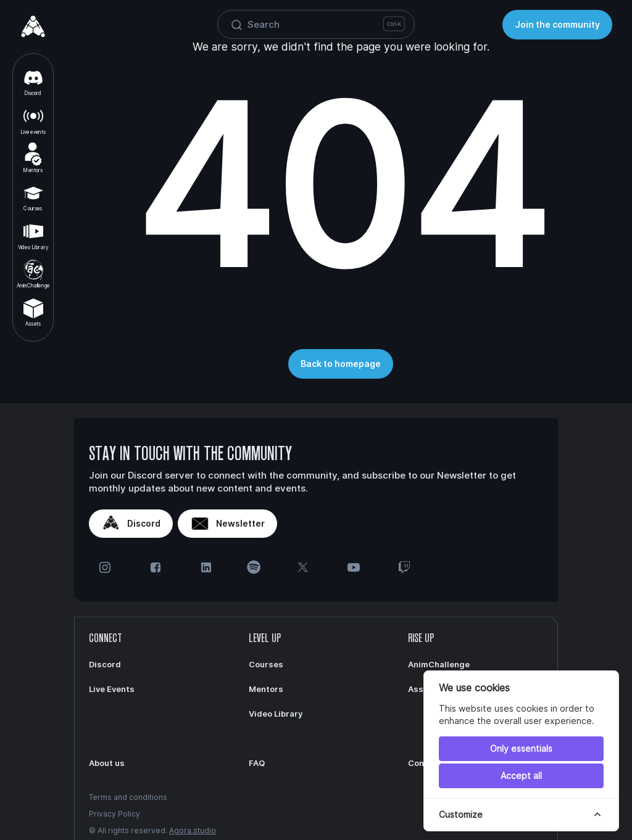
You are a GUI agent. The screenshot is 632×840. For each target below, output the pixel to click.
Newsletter (227, 524)
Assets (33, 312)
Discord (33, 81)
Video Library (33, 235)
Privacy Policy (114, 814)
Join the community (557, 24)
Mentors (33, 158)
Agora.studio (193, 830)
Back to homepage (341, 364)
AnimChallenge (33, 273)
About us (107, 763)
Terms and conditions (128, 797)
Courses (33, 197)
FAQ (257, 763)
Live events (33, 120)
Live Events (112, 689)
